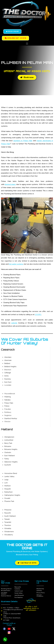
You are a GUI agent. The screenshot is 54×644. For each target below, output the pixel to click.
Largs (6, 480)
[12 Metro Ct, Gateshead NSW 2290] (2, 615)
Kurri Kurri (8, 382)
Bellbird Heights (10, 367)
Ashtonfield (9, 440)
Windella (8, 528)
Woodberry (9, 535)
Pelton (7, 406)
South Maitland (10, 516)
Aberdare (8, 357)
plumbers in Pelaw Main (23, 141)
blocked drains (10, 184)
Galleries (39, 591)
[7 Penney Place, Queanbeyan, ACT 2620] (2, 619)
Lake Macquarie (19, 595)
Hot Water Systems (4, 593)
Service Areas (22, 581)
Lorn (6, 483)
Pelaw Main (9, 403)
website (14, 323)
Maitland (7, 429)
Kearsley (8, 379)
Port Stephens (19, 597)
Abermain (8, 360)
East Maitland (9, 456)
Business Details (9, 601)
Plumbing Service (6, 589)
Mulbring (8, 397)
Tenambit (8, 522)
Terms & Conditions (40, 595)
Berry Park (8, 443)
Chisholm (8, 452)
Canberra (17, 589)
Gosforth (8, 465)
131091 (38, 315)
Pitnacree (8, 510)
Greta (6, 376)
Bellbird (7, 363)
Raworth (8, 513)
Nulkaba (7, 400)
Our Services (6, 582)
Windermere (9, 532)
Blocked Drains (6, 591)
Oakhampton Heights (12, 495)
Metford (7, 486)
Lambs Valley (9, 477)
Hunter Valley (18, 593)
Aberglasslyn (9, 437)
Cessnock (8, 350)
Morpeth (8, 489)
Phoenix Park (9, 501)
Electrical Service (6, 596)
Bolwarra (8, 446)
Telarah (7, 519)
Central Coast (19, 591)
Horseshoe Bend (11, 473)
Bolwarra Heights (11, 449)
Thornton (8, 525)
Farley (7, 459)
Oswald (7, 498)
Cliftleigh (8, 373)
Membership (40, 589)
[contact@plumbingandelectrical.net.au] (2, 611)
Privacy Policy (41, 593)
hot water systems (16, 264)
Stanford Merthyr (11, 419)
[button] (27, 44)
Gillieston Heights (11, 462)
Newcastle (18, 587)
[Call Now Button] (5, 639)
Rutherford (8, 492)
